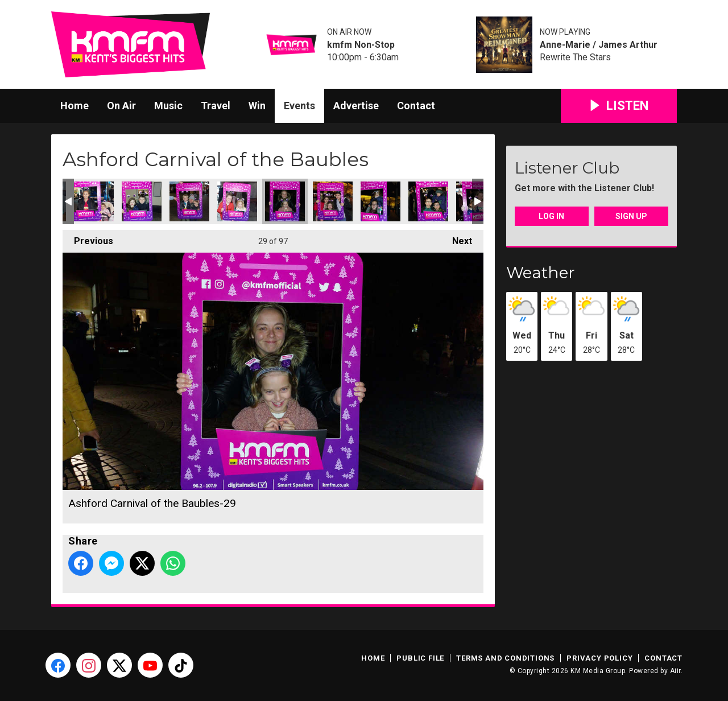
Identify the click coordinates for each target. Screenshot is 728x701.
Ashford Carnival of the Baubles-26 (142, 201)
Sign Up (631, 216)
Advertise (356, 106)
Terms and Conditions (505, 658)
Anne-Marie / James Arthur (599, 45)
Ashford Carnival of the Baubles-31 (380, 201)
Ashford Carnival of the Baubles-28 (237, 201)
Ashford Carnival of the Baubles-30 (333, 201)
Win (257, 106)
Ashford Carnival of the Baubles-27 (189, 201)
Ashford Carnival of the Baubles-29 (285, 201)
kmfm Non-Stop (361, 45)
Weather (541, 273)
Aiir (675, 671)
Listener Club (567, 168)
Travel (216, 106)
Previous (88, 238)
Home (75, 106)
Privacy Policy (599, 658)
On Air (121, 106)
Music (168, 106)
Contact (416, 106)
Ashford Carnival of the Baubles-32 (428, 201)
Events (299, 106)
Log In (551, 216)
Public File (420, 658)
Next (456, 238)
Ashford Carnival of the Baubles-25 (94, 201)
